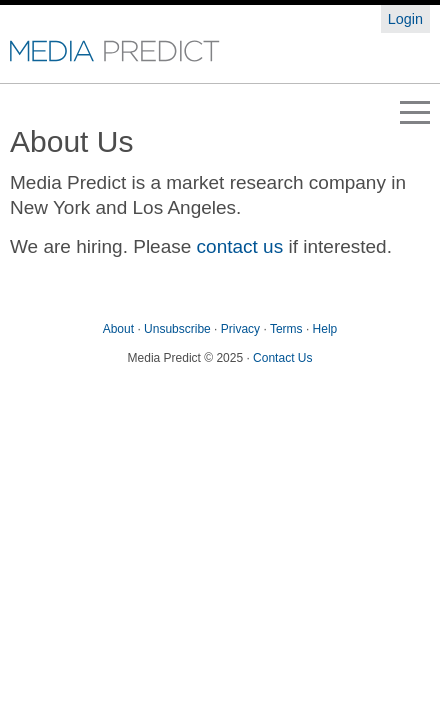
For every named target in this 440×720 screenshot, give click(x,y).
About (118, 329)
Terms (286, 329)
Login (405, 19)
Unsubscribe (177, 329)
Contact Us (282, 358)
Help (325, 329)
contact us (240, 246)
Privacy (240, 329)
